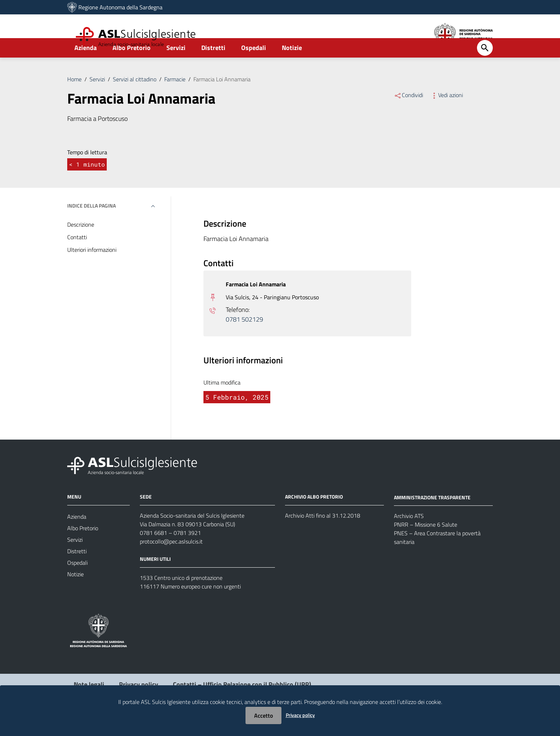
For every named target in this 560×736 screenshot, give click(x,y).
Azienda (86, 67)
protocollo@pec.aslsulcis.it (171, 561)
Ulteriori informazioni (92, 269)
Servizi (176, 67)
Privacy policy (300, 715)
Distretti (213, 67)
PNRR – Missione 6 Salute (426, 544)
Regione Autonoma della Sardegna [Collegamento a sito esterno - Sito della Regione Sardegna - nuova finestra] (120, 7)
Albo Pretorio (132, 67)
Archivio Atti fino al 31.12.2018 (323, 535)
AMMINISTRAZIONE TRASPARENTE (432, 516)
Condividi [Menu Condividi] (408, 114)
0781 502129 (244, 339)
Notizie (292, 67)
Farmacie (175, 99)
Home (74, 99)
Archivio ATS (409, 535)
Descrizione (81, 244)
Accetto (263, 715)
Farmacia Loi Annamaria (222, 99)
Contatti (77, 256)
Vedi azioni (447, 114)
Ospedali (254, 67)
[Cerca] (485, 67)
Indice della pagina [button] (91, 225)
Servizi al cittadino (135, 99)
